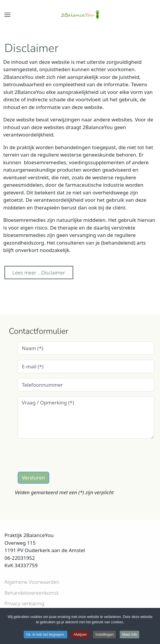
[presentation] (63, 455)
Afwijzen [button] (80, 635)
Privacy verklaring (24, 603)
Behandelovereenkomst (32, 593)
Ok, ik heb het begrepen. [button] (45, 635)
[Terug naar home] (80, 15)
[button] (7, 15)
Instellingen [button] (104, 635)
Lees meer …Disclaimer (39, 273)
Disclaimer (31, 48)
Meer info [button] (129, 635)
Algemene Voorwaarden (32, 582)
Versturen (33, 478)
